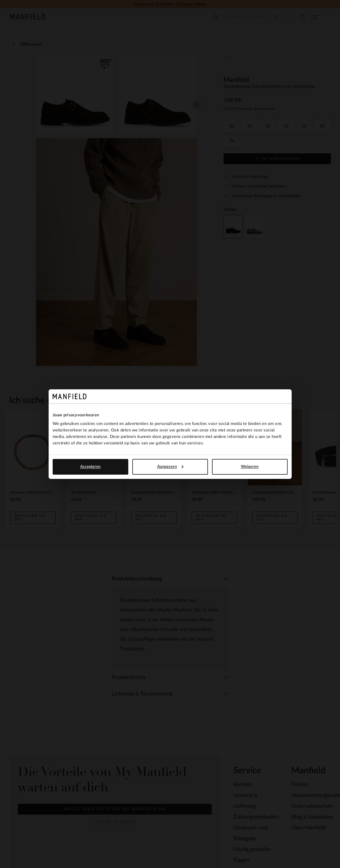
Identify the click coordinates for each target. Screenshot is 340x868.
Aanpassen (170, 467)
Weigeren (250, 467)
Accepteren (90, 467)
